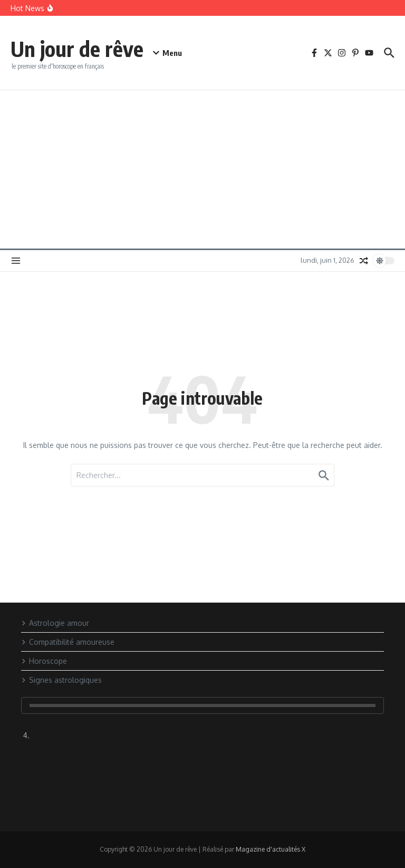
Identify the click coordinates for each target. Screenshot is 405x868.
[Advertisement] (202, 169)
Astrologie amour (55, 623)
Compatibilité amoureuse (68, 642)
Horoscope (44, 661)
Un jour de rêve (77, 49)
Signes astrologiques (61, 680)
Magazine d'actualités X (271, 849)
